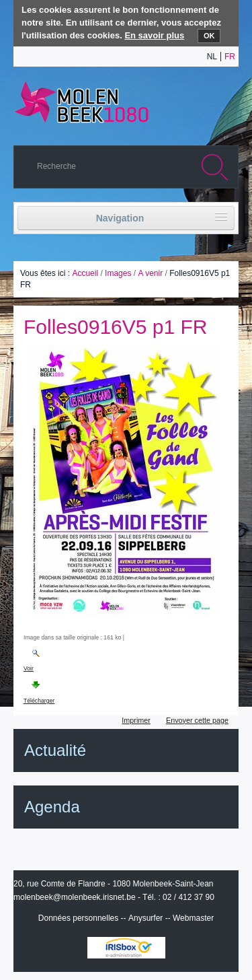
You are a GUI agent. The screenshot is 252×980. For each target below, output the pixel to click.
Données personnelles (78, 918)
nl (212, 57)
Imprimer (136, 720)
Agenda (52, 807)
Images (118, 273)
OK (209, 36)
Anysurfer (145, 918)
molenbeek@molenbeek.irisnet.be (75, 897)
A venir (150, 273)
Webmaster (193, 918)
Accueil (85, 273)
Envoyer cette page (197, 720)
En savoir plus (154, 35)
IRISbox (126, 948)
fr (230, 57)
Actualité (55, 750)
